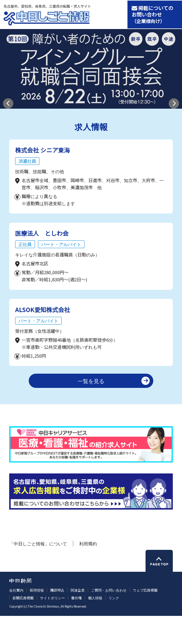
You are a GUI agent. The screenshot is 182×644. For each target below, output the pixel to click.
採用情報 (37, 618)
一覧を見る (91, 409)
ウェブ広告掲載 (145, 618)
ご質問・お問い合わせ (109, 618)
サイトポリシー (52, 626)
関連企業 (78, 618)
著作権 (76, 626)
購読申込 (57, 618)
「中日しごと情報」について (38, 572)
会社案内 (16, 618)
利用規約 (88, 572)
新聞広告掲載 (23, 626)
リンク (114, 626)
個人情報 (95, 626)
